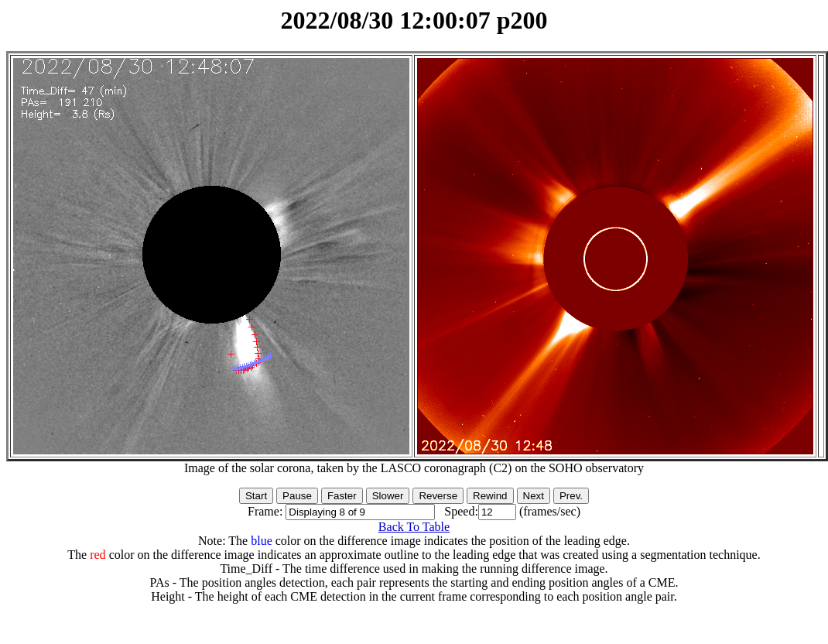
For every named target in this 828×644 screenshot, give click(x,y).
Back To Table (414, 527)
